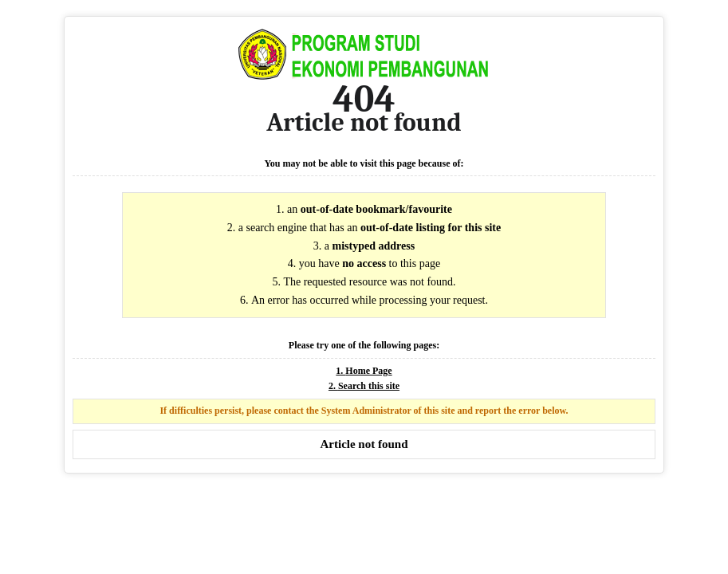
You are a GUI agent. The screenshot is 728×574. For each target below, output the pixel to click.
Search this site (369, 386)
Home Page (368, 371)
